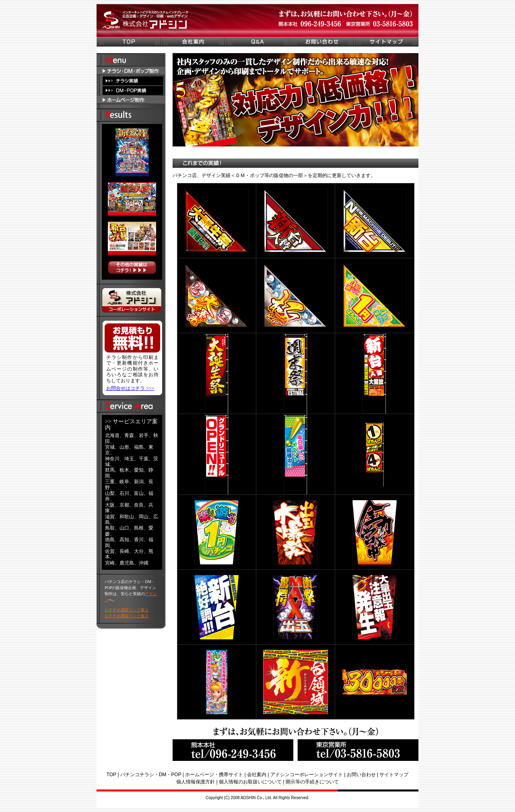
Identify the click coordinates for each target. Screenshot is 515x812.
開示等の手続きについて (312, 782)
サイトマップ (394, 775)
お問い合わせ (361, 775)
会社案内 (257, 775)
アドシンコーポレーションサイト (307, 775)
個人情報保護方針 (196, 782)
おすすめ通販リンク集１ (127, 610)
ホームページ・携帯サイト (214, 775)
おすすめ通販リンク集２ (127, 616)
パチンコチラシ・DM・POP (151, 775)
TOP (111, 775)
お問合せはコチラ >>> (130, 388)
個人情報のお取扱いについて (250, 782)
